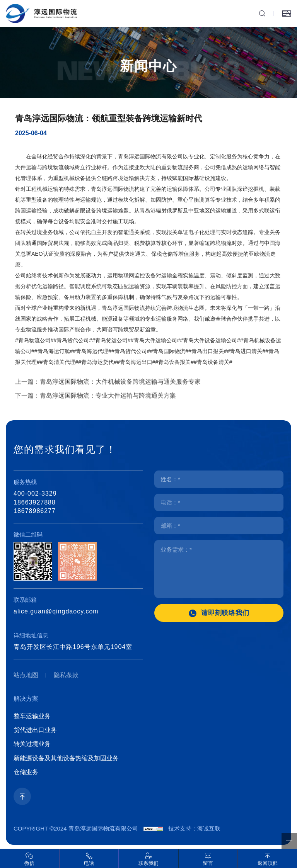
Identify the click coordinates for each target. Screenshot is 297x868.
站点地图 (26, 675)
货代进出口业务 (35, 730)
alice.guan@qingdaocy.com (56, 611)
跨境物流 (53, 173)
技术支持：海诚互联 (194, 828)
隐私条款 (66, 675)
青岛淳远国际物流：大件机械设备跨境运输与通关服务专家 (120, 392)
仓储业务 (26, 772)
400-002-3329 (35, 493)
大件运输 (26, 173)
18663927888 (35, 502)
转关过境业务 (32, 744)
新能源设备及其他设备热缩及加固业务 (66, 758)
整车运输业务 (32, 716)
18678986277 (35, 511)
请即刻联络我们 (225, 613)
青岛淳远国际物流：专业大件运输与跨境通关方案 (108, 405)
